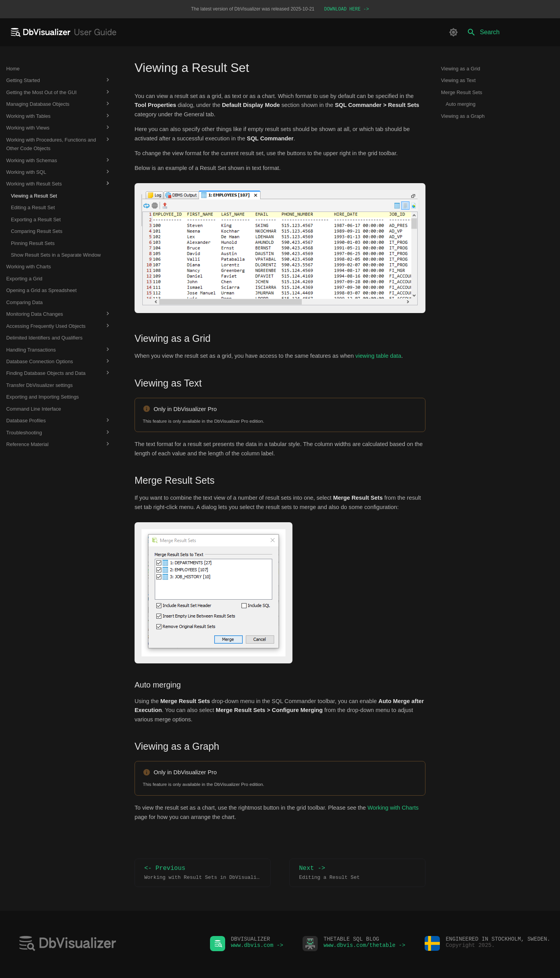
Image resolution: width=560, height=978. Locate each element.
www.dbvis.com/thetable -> (364, 947)
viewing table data (378, 357)
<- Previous (205, 874)
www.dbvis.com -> (257, 947)
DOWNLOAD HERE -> (347, 10)
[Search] (508, 33)
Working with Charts (393, 808)
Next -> (357, 874)
